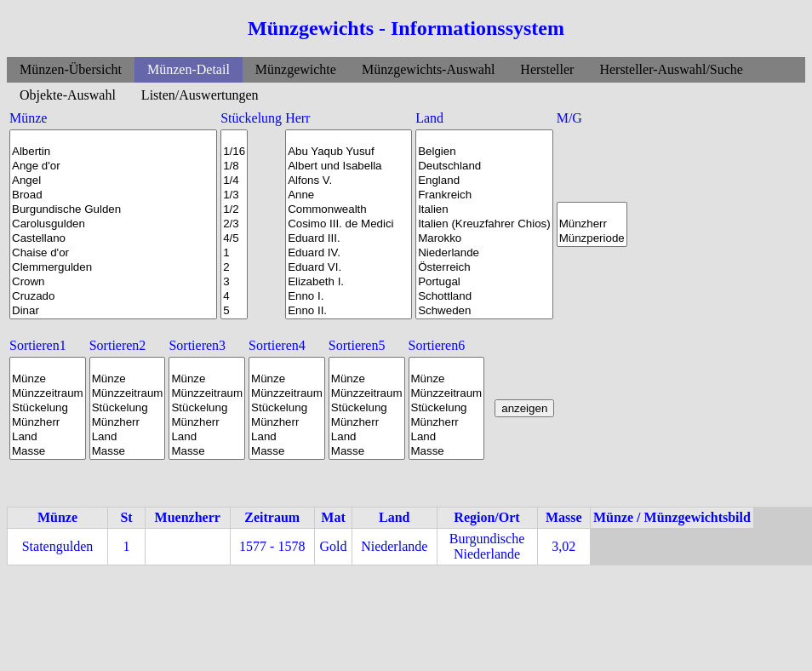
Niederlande (484, 253)
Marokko (484, 239)
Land (48, 437)
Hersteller (547, 69)
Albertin (113, 152)
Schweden (484, 311)
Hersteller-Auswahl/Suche (671, 69)
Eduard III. (349, 239)
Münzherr (592, 224)
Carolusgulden (113, 224)
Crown (113, 282)
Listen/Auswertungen (200, 95)
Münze (48, 379)
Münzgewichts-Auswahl (428, 69)
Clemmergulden (113, 268)
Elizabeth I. (349, 282)
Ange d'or (113, 166)
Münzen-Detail (189, 69)
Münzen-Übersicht (71, 69)
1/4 (234, 181)
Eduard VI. (349, 268)
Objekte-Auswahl (68, 95)
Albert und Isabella (349, 166)
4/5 (234, 239)
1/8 (234, 166)
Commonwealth (349, 210)
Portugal (484, 282)
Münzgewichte (296, 69)
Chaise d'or (113, 253)
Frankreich (484, 195)
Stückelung (48, 408)
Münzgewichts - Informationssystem (406, 28)
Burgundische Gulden (113, 210)
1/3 (234, 195)
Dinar (113, 311)
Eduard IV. (349, 253)
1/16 (234, 152)
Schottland (484, 297)
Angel (113, 181)
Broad (113, 195)
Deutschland (484, 166)
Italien (484, 210)
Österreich (484, 268)
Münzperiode (592, 239)
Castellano (113, 239)
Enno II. (349, 311)
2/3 (234, 224)
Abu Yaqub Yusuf (349, 152)
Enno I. (349, 297)
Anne (349, 195)
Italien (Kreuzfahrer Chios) (484, 224)
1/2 (234, 210)
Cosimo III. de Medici (349, 224)
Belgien (484, 152)
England (484, 181)
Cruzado (113, 297)
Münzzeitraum (48, 394)
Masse (48, 452)
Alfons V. (349, 181)
